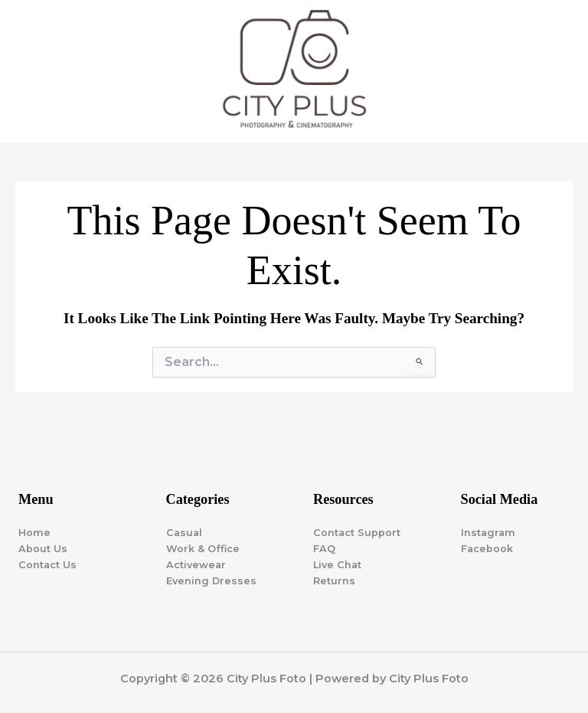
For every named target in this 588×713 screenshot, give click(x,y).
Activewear (196, 565)
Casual (184, 533)
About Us (43, 549)
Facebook (487, 549)
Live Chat (337, 565)
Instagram (488, 533)
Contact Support (357, 533)
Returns (334, 581)
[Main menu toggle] (557, 73)
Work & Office (203, 549)
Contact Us (47, 565)
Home (34, 533)
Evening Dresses (211, 581)
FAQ (324, 549)
